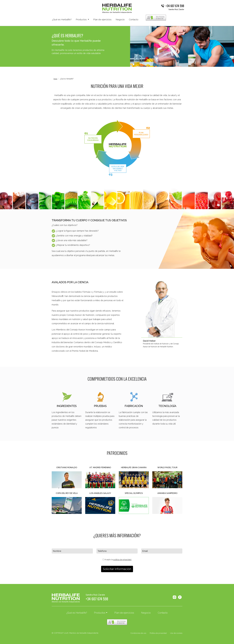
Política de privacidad (158, 633)
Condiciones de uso (138, 633)
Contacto (134, 19)
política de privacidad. (122, 560)
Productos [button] (82, 19)
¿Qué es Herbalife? (62, 19)
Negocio (120, 19)
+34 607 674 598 (175, 6)
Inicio (55, 79)
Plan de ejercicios (102, 19)
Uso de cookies (176, 633)
